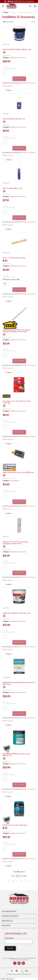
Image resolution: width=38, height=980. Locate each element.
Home (6, 12)
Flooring (13, 12)
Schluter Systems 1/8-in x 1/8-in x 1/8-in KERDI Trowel (18, 473)
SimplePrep (6, 608)
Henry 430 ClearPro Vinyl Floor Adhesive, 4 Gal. (17, 50)
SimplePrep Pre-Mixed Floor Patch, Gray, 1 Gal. (17, 613)
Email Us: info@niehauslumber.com (12, 958)
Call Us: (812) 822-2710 (29, 958)
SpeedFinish (6, 677)
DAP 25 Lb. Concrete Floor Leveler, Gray (15, 825)
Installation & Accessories (18, 58)
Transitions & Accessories (27, 12)
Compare (7, 90)
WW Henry (6, 44)
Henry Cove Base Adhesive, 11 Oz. (13, 188)
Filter (33, 22)
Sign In (14, 960)
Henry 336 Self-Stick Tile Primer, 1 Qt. (14, 119)
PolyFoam (6, 537)
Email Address (9, 938)
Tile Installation (14, 481)
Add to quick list (8, 86)
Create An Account (23, 960)
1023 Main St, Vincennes (28, 83)
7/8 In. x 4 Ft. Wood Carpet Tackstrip (14, 258)
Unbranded (6, 253)
